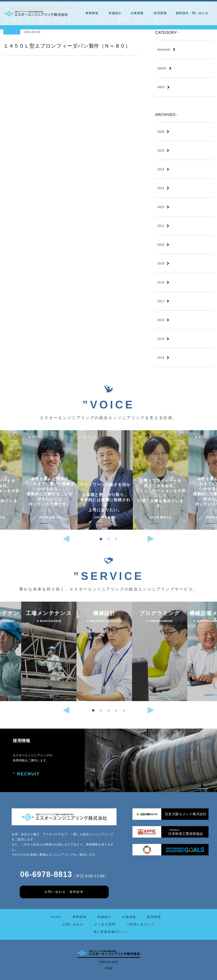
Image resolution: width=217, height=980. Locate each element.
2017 (161, 301)
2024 (161, 169)
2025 (161, 150)
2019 (161, 263)
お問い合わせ (73, 924)
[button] (101, 539)
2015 (161, 339)
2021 (161, 226)
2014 (161, 358)
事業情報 (93, 13)
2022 (161, 207)
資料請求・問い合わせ (192, 13)
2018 (161, 282)
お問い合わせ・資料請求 (64, 892)
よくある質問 (105, 924)
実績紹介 (115, 13)
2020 (161, 245)
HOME (56, 917)
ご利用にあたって (140, 924)
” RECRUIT (26, 774)
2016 (161, 320)
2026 (161, 132)
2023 (161, 188)
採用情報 (160, 13)
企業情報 (138, 13)
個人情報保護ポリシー (111, 932)
